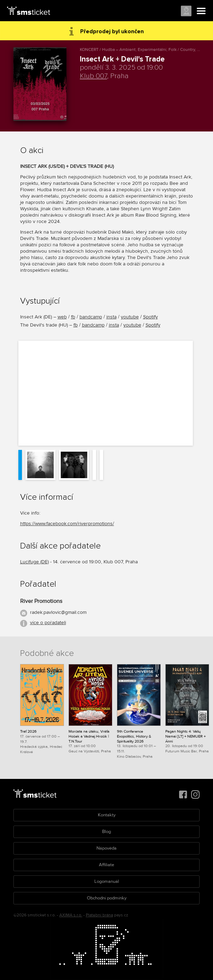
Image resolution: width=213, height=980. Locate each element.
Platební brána (99, 915)
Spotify (150, 317)
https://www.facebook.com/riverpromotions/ (67, 524)
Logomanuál (107, 881)
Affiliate (106, 865)
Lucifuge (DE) (34, 562)
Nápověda (106, 848)
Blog (106, 832)
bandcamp (91, 317)
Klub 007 (93, 76)
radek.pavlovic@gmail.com (58, 612)
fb (73, 317)
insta (111, 317)
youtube (130, 317)
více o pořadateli (48, 623)
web (62, 317)
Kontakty (107, 815)
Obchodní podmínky (107, 898)
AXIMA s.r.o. (71, 915)
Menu (201, 11)
